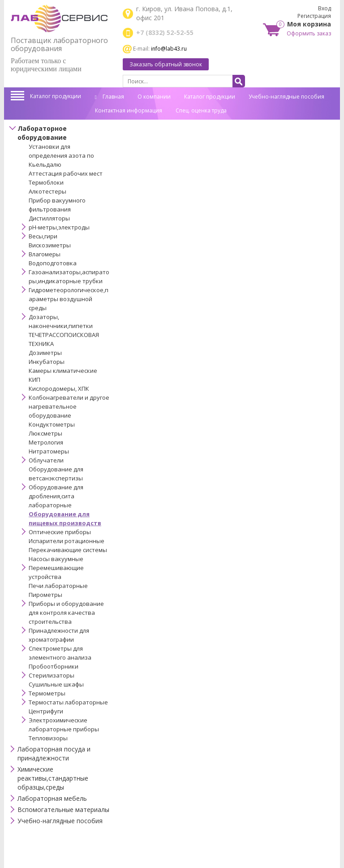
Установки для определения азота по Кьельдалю (61, 155)
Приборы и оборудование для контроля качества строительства (66, 613)
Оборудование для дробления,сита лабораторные (56, 496)
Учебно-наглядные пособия (286, 97)
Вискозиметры (50, 245)
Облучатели (46, 460)
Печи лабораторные (58, 586)
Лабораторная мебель (52, 798)
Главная (110, 97)
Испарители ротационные (67, 541)
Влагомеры (45, 254)
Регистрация (314, 16)
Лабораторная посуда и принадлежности (54, 754)
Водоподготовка (53, 263)
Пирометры (45, 595)
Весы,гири (43, 236)
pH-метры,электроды (59, 227)
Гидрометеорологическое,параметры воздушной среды (69, 299)
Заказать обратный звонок (166, 64)
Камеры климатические (63, 371)
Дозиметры (45, 353)
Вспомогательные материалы (63, 810)
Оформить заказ (309, 33)
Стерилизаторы (52, 675)
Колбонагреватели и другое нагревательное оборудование (69, 406)
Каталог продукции (56, 96)
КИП (34, 380)
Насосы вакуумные (56, 559)
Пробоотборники (54, 666)
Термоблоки (46, 182)
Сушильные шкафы (56, 684)
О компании (154, 97)
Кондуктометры (52, 424)
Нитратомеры (49, 451)
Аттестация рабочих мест (66, 173)
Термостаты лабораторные (68, 702)
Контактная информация (129, 110)
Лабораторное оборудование (42, 133)
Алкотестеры (47, 191)
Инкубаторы (47, 362)
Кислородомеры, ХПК (59, 389)
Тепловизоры (48, 738)
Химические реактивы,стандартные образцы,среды (53, 778)
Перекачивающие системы (68, 550)
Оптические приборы (60, 532)
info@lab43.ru (169, 49)
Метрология (46, 442)
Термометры (47, 693)
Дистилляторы (49, 218)
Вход (325, 8)
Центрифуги (46, 711)
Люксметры (45, 433)
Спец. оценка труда (201, 110)
